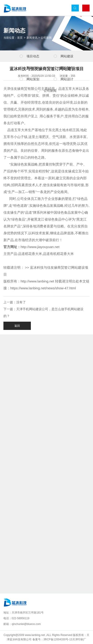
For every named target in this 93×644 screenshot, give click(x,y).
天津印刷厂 (79, 639)
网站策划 (33, 79)
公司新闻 (46, 38)
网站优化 (33, 68)
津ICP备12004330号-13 (58, 639)
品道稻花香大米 (30, 254)
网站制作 (67, 68)
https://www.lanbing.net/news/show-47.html (43, 288)
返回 (17, 326)
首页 (20, 38)
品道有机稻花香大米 (58, 254)
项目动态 (33, 56)
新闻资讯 (32, 38)
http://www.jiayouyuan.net (40, 247)
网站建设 (67, 56)
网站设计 (67, 79)
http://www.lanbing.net (37, 281)
